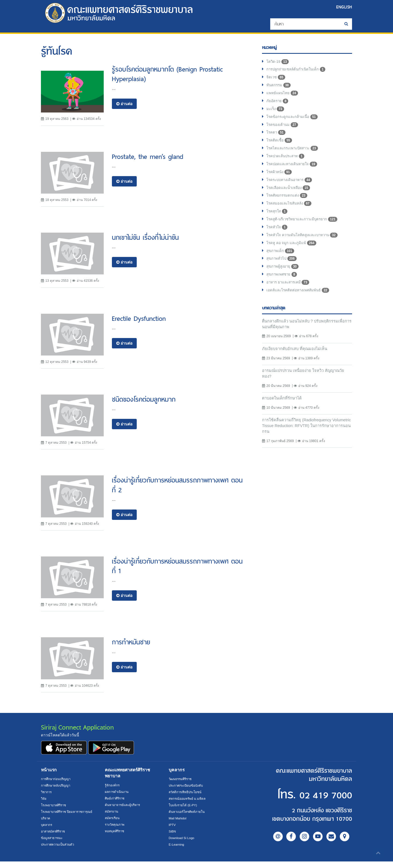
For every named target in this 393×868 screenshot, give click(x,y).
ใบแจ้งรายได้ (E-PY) (184, 805)
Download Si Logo (182, 838)
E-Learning (177, 845)
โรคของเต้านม (283, 128)
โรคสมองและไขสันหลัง (290, 210)
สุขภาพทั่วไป (282, 267)
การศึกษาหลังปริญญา (57, 786)
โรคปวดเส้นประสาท (287, 161)
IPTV (172, 825)
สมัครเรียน (112, 818)
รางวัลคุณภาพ (115, 825)
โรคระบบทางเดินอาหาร (291, 185)
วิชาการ (47, 792)
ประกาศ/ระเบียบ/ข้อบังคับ (187, 786)
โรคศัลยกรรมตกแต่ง (288, 202)
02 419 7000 (319, 795)
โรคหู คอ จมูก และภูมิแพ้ (292, 251)
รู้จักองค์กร (112, 785)
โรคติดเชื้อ (280, 144)
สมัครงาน (112, 811)
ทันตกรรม (279, 87)
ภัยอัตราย (278, 103)
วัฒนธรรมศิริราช (181, 779)
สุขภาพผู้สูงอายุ (283, 275)
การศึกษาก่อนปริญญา (57, 779)
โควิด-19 (278, 62)
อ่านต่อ (124, 104)
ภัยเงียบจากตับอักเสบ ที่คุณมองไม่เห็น (296, 359)
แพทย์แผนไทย (282, 95)
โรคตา (276, 136)
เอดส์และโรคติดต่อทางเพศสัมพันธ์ (299, 300)
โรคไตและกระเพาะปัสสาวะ (294, 152)
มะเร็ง (276, 111)
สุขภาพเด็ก (281, 259)
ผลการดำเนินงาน (117, 792)
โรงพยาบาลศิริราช (55, 805)
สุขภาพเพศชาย (283, 283)
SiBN (172, 831)
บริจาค (46, 825)
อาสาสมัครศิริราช (54, 838)
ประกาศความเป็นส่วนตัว (59, 851)
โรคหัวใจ (278, 234)
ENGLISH (344, 7)
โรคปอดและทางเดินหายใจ (293, 169)
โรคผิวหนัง (280, 177)
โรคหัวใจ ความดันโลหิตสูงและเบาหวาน (304, 242)
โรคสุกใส (278, 218)
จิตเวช (276, 79)
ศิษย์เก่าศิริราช (115, 798)
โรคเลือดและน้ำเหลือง (289, 193)
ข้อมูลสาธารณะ (52, 845)
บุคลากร (47, 831)
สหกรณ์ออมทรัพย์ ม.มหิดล (188, 799)
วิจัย (44, 799)
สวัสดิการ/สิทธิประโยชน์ (186, 792)
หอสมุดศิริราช (115, 831)
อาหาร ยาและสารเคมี (289, 292)
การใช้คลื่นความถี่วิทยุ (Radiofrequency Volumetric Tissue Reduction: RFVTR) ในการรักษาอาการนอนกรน (304, 438)
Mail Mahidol (178, 818)
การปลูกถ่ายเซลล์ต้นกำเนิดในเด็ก (298, 70)
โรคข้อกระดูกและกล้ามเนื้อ (293, 120)
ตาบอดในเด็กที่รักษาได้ (283, 409)
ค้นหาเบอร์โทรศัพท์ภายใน (188, 812)
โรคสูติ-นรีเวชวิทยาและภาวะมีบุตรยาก (304, 226)
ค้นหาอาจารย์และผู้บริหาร (124, 805)
